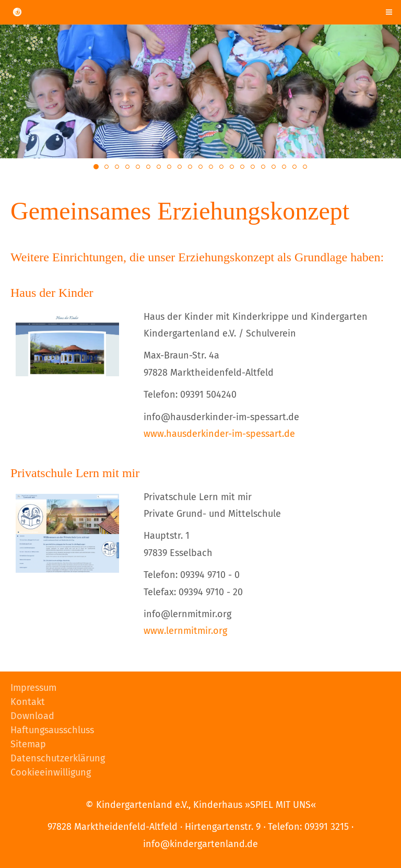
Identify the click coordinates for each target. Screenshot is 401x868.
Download (32, 716)
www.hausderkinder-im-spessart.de (219, 434)
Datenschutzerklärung (58, 758)
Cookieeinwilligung (51, 772)
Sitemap (28, 744)
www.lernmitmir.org (185, 631)
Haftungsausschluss (52, 730)
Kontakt (28, 702)
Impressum (33, 688)
